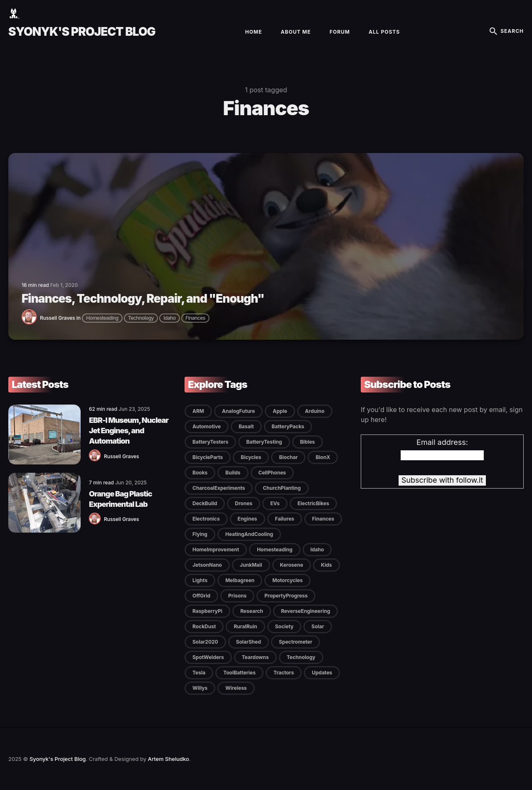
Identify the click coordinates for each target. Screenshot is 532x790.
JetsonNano (207, 565)
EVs (275, 503)
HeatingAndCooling (249, 534)
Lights (200, 580)
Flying (200, 534)
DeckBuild (205, 503)
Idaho (169, 318)
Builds (233, 473)
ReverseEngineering (305, 611)
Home (254, 32)
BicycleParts (208, 457)
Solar (318, 626)
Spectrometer (296, 642)
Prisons (237, 596)
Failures (285, 519)
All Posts (384, 32)
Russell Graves (58, 318)
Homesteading (102, 318)
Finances (195, 318)
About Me (296, 32)
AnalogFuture (238, 411)
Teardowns (255, 657)
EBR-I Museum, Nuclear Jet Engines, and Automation (129, 431)
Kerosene (292, 565)
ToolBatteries (239, 673)
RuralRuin (245, 626)
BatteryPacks (288, 426)
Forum (340, 32)
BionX (323, 457)
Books (200, 473)
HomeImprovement (216, 549)
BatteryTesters (210, 442)
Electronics (206, 519)
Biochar (288, 457)
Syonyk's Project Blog (82, 32)
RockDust (204, 626)
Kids (326, 565)
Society (284, 626)
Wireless (236, 688)
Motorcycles (287, 580)
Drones (244, 503)
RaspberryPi (207, 611)
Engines (248, 519)
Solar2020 (205, 642)
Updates (322, 673)
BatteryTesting (264, 442)
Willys (200, 688)
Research (252, 611)
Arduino (315, 411)
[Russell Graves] (31, 322)
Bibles (308, 442)
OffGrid (201, 596)
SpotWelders (208, 657)
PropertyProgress (286, 596)
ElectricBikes (313, 503)
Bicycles (251, 457)
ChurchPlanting (282, 488)
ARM (198, 411)
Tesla (199, 673)
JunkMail (251, 565)
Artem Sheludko (169, 759)
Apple (280, 411)
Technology (141, 318)
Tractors (284, 673)
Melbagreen (240, 580)
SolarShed (249, 642)
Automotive (207, 426)
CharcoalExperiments (219, 488)
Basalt (246, 426)
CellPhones (272, 473)
